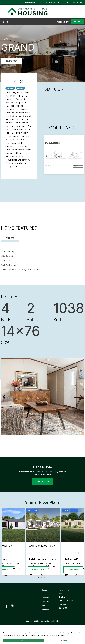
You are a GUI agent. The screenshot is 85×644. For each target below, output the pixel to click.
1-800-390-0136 (76, 2)
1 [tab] (39, 597)
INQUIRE (77, 22)
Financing (45, 617)
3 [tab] (45, 597)
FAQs (44, 625)
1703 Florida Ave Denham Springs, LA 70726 (38, 2)
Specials (45, 613)
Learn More (14, 589)
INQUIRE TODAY (12, 61)
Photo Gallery (63, 22)
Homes (44, 609)
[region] (42, 636)
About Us (45, 621)
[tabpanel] (24, 552)
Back (4, 22)
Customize (63, 641)
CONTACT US (42, 482)
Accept (23, 641)
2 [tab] (42, 597)
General (10, 238)
